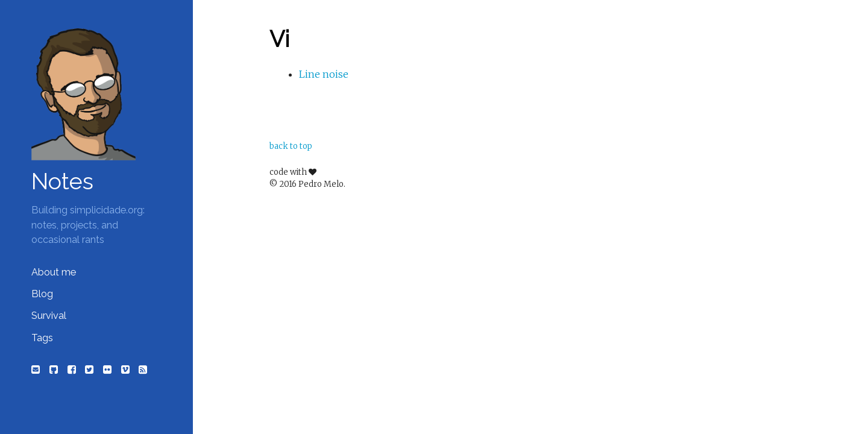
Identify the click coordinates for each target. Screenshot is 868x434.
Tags (42, 338)
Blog (42, 294)
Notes (62, 181)
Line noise (324, 74)
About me (54, 272)
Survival (49, 316)
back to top (291, 146)
